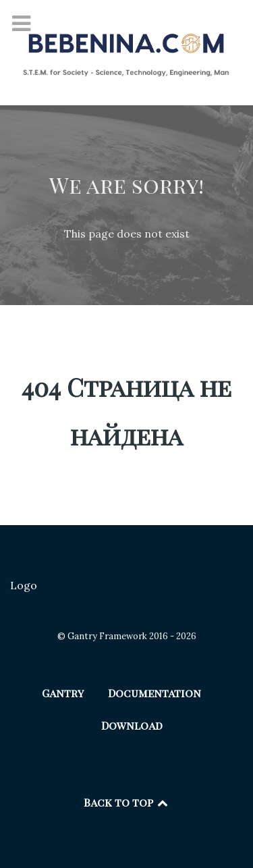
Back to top (127, 802)
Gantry (63, 693)
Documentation (154, 693)
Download (132, 725)
